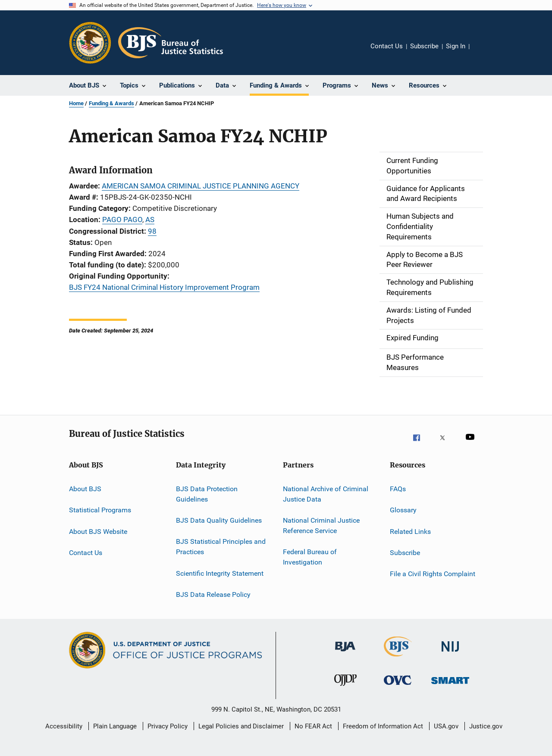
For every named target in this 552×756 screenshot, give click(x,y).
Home (76, 103)
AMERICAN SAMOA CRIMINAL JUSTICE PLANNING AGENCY (201, 186)
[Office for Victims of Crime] (398, 690)
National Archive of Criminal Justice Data (326, 494)
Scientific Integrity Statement (220, 573)
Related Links (410, 531)
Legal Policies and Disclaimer (241, 726)
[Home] (171, 43)
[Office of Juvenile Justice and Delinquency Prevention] (345, 690)
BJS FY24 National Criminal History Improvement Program (164, 287)
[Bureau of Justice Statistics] (398, 658)
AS (150, 220)
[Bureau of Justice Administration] (345, 656)
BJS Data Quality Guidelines (219, 520)
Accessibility (64, 726)
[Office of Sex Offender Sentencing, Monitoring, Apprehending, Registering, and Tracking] (450, 690)
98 (152, 231)
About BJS (85, 489)
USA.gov (446, 726)
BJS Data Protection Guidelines (207, 494)
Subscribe (424, 46)
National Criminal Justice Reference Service (321, 525)
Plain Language (115, 726)
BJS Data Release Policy (213, 594)
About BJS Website (98, 531)
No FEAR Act (313, 726)
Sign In (456, 46)
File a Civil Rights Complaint (433, 574)
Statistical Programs (100, 510)
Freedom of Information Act (383, 726)
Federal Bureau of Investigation (310, 557)
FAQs (398, 489)
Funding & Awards (111, 103)
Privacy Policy (168, 726)
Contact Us (387, 46)
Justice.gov (486, 726)
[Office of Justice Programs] (90, 43)
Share (483, 52)
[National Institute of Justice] (450, 656)
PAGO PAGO (122, 220)
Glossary (403, 510)
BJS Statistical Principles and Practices (221, 547)
